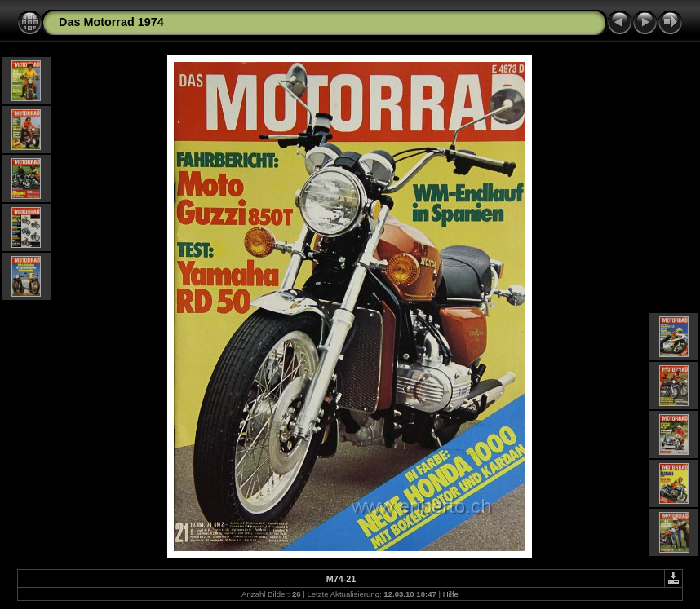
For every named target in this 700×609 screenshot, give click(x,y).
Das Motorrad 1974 (111, 22)
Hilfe (451, 594)
